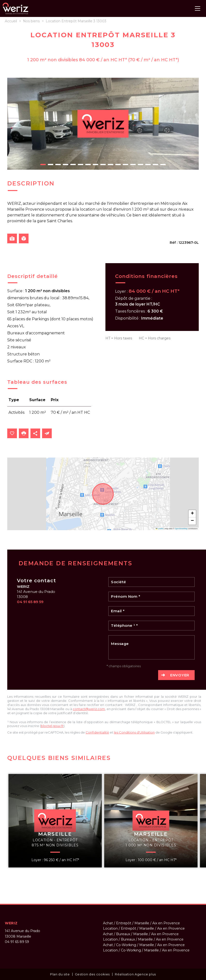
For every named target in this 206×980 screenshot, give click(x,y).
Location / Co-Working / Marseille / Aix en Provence (146, 950)
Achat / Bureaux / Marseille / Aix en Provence (141, 934)
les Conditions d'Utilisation (134, 732)
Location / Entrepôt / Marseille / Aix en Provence (144, 928)
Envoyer (180, 675)
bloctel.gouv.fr (52, 726)
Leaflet (160, 529)
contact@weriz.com (89, 709)
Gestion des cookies (92, 974)
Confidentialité (97, 732)
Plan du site (60, 974)
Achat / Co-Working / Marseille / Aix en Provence (144, 945)
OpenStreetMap (181, 529)
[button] (192, 514)
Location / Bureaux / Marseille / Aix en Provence (143, 939)
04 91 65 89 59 (30, 602)
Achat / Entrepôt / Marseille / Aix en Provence (141, 923)
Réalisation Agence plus (135, 974)
